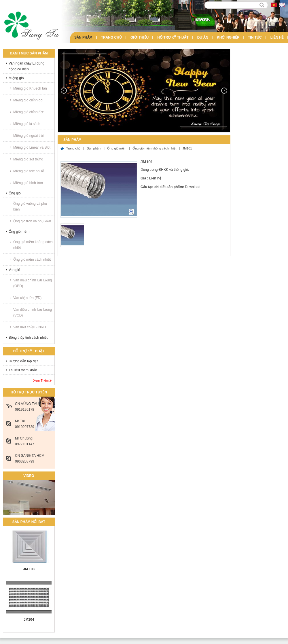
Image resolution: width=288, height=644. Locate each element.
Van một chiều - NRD (30, 327)
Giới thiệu (140, 37)
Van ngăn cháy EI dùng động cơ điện (26, 66)
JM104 (29, 620)
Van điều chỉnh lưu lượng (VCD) (33, 312)
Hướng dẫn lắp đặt (23, 361)
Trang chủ (111, 37)
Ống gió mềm (19, 232)
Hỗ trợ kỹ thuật (173, 37)
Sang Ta (32, 26)
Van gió (14, 270)
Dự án (203, 37)
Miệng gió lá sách (27, 124)
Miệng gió (16, 78)
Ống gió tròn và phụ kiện (32, 221)
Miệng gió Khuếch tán (30, 88)
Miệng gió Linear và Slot (32, 147)
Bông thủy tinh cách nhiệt (28, 338)
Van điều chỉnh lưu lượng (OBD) (33, 283)
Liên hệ (277, 37)
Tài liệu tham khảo (23, 370)
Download (193, 187)
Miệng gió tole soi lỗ (29, 171)
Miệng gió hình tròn (28, 183)
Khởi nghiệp (228, 37)
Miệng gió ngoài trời (28, 136)
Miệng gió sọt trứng (28, 159)
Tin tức (255, 37)
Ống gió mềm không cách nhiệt (33, 245)
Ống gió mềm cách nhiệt (32, 260)
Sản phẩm (83, 37)
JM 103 (29, 569)
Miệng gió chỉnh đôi (28, 100)
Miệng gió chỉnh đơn (29, 112)
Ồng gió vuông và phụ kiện (30, 207)
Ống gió (15, 193)
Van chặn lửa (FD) (27, 298)
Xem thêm (41, 380)
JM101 (187, 148)
